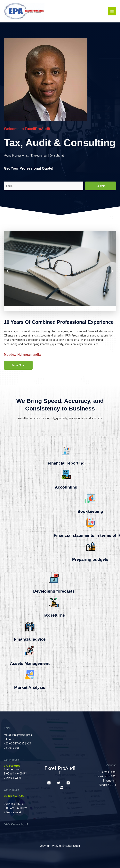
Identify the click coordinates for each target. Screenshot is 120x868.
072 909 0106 (12, 766)
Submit (101, 186)
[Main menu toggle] (112, 11)
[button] (8, 271)
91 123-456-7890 (14, 796)
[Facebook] (49, 783)
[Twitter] (59, 783)
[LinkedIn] (61, 787)
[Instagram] (68, 783)
